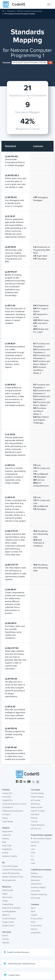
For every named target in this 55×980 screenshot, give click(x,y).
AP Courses (35, 800)
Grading (5, 839)
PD (3, 863)
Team (33, 911)
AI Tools (5, 853)
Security (34, 929)
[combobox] (30, 63)
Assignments (7, 832)
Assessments (36, 884)
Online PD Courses (10, 866)
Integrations (7, 849)
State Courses (37, 807)
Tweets (5, 901)
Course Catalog (37, 793)
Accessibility (36, 933)
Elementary (35, 804)
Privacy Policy (36, 926)
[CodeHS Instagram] (21, 782)
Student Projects (9, 919)
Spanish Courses (38, 811)
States (5, 894)
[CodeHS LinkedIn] (25, 782)
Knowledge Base (9, 911)
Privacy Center (37, 919)
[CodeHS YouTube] (29, 782)
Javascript (35, 842)
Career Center (8, 922)
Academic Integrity (10, 856)
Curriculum (35, 790)
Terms (33, 922)
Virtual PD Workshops (11, 873)
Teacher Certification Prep (13, 877)
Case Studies (8, 890)
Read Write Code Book (11, 908)
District (5, 936)
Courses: (7, 63)
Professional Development (13, 811)
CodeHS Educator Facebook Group (20, 964)
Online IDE (7, 797)
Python (34, 846)
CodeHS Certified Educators (17, 952)
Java (33, 849)
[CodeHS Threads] (38, 782)
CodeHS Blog (8, 904)
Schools (5, 939)
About (33, 908)
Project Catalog (37, 797)
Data (4, 842)
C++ (32, 856)
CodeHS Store (12, 975)
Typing (5, 818)
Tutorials (34, 822)
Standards (11, 11)
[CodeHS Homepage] (15, 4)
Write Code (7, 846)
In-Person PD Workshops (12, 870)
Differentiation (37, 877)
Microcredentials (9, 880)
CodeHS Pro (7, 800)
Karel (33, 863)
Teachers (6, 943)
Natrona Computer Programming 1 (30, 11)
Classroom (7, 835)
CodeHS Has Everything (41, 870)
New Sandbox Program (41, 839)
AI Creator (6, 814)
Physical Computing (39, 894)
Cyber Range (7, 822)
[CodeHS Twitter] (33, 782)
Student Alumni (8, 926)
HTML (33, 853)
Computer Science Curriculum (14, 804)
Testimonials (7, 897)
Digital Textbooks (38, 825)
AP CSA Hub (36, 829)
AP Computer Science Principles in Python (20, 14)
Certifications (8, 807)
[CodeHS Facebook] (17, 782)
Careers (34, 915)
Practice (34, 818)
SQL (33, 860)
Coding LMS (7, 793)
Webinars (6, 915)
